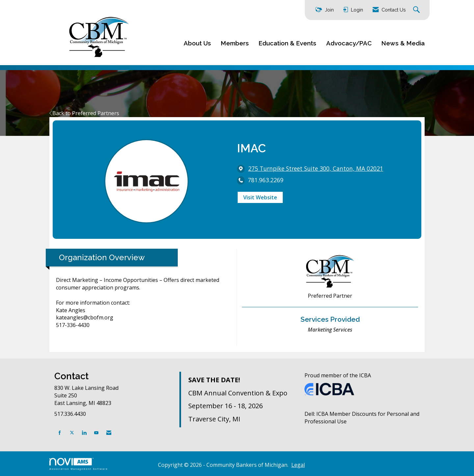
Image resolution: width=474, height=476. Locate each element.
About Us (197, 43)
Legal (298, 465)
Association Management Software (79, 464)
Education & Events (288, 43)
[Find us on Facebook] (60, 433)
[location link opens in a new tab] (316, 169)
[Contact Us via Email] (109, 433)
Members (235, 43)
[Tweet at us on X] (72, 433)
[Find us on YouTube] (96, 433)
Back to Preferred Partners (84, 113)
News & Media (403, 43)
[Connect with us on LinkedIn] (84, 433)
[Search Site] (417, 10)
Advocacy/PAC (349, 43)
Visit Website (260, 197)
